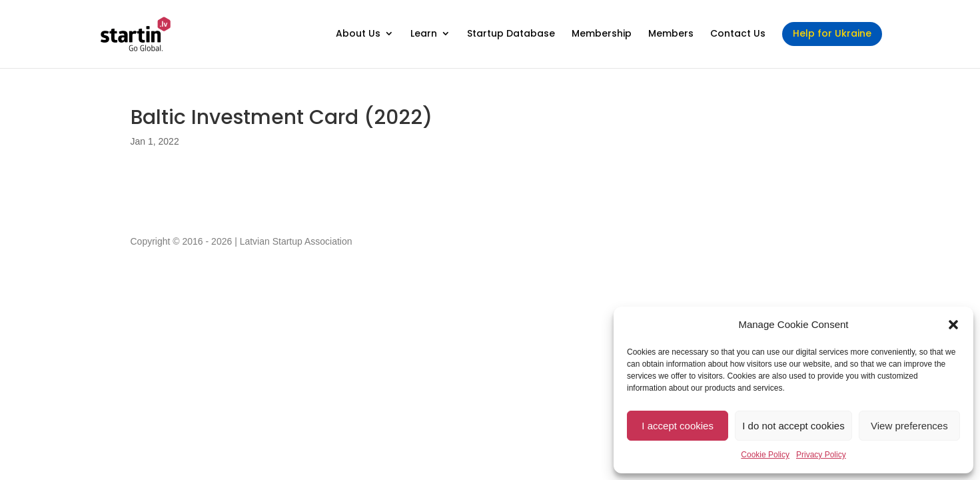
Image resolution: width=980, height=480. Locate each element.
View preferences (909, 426)
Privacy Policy (821, 455)
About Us (358, 34)
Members (671, 34)
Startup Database (511, 34)
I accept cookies (678, 426)
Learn (424, 34)
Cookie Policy (765, 455)
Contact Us (738, 34)
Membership (602, 34)
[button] (953, 325)
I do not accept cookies (793, 426)
